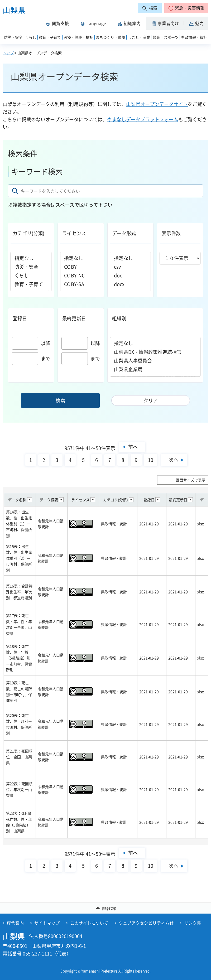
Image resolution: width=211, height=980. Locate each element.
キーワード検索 (37, 172)
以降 (31, 343)
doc (130, 275)
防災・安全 (31, 267)
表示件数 (171, 233)
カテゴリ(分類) (28, 233)
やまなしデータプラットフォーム (143, 119)
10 (151, 460)
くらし (31, 275)
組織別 (119, 318)
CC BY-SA (81, 284)
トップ (8, 53)
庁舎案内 (15, 923)
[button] (186, 8)
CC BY (81, 267)
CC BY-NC (81, 275)
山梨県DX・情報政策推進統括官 (155, 352)
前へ (133, 447)
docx (130, 284)
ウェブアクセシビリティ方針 (146, 923)
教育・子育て (31, 284)
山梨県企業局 (155, 369)
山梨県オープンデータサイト (157, 104)
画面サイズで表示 (191, 480)
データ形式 (124, 233)
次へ (174, 460)
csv (130, 267)
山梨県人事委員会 (155, 361)
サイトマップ (47, 923)
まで (31, 358)
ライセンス (74, 233)
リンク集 (193, 923)
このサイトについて (89, 923)
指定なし (31, 258)
